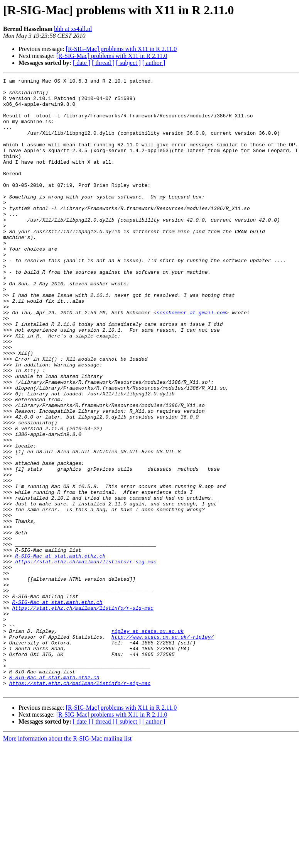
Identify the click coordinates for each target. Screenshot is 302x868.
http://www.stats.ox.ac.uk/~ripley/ (163, 749)
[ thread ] (103, 63)
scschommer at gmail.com (191, 360)
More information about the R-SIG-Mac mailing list (67, 861)
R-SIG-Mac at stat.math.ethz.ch (60, 652)
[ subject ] (128, 63)
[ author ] (154, 63)
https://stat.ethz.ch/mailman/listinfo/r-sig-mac (86, 659)
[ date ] (82, 63)
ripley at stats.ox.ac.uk (148, 742)
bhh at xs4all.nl (73, 29)
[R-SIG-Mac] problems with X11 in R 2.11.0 (121, 49)
